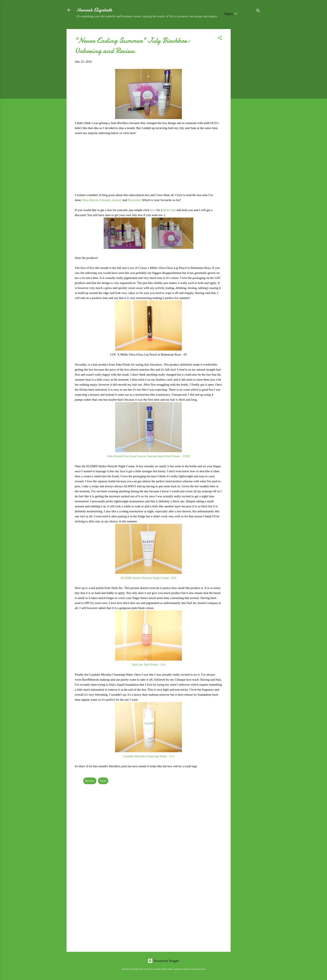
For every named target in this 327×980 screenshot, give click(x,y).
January (117, 200)
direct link (169, 210)
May (85, 200)
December (134, 200)
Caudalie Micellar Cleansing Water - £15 (148, 756)
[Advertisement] (247, 92)
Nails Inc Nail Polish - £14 (148, 665)
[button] (220, 39)
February (105, 200)
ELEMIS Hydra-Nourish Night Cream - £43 (148, 578)
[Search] (258, 11)
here (153, 210)
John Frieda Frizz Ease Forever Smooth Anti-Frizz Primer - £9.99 (148, 456)
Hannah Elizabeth (94, 10)
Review (90, 781)
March (94, 200)
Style (103, 781)
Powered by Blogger (163, 961)
